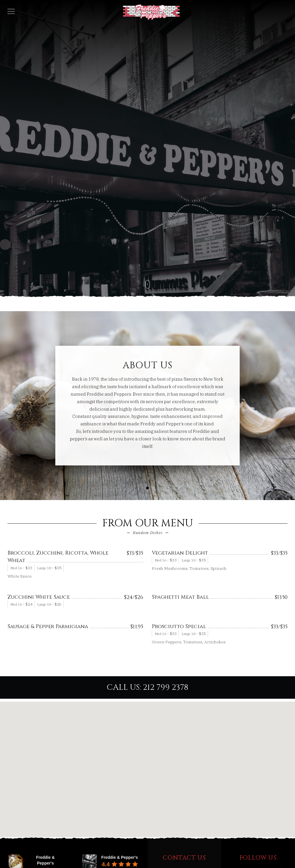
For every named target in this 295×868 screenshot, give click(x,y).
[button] (147, 488)
